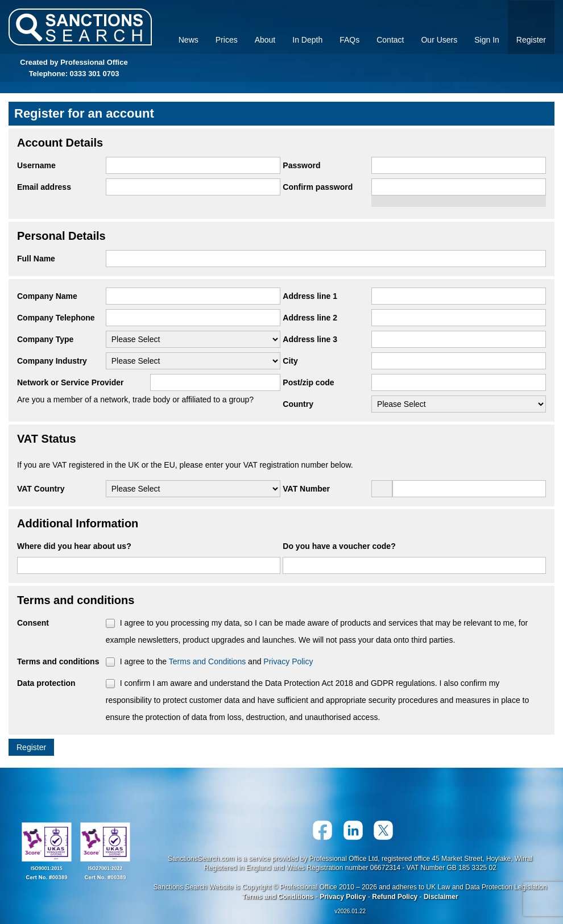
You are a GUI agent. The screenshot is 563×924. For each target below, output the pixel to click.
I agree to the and (217, 661)
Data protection (46, 683)
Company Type (45, 339)
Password (301, 165)
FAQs (349, 40)
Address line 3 (310, 339)
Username (36, 165)
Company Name (47, 296)
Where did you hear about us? (74, 546)
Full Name (36, 259)
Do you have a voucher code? (339, 546)
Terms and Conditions (207, 661)
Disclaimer (441, 897)
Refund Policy (395, 897)
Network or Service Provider (71, 382)
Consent (33, 623)
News (189, 40)
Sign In (487, 40)
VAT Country (41, 489)
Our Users (439, 40)
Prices (227, 40)
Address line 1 (310, 296)
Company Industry (52, 361)
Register (531, 40)
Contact (390, 40)
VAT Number (306, 489)
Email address (44, 187)
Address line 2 (310, 318)
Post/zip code (308, 382)
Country (298, 404)
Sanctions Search (80, 27)
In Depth (307, 40)
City (290, 361)
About (265, 40)
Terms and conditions (58, 661)
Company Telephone (56, 318)
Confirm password (318, 187)
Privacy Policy (288, 661)
